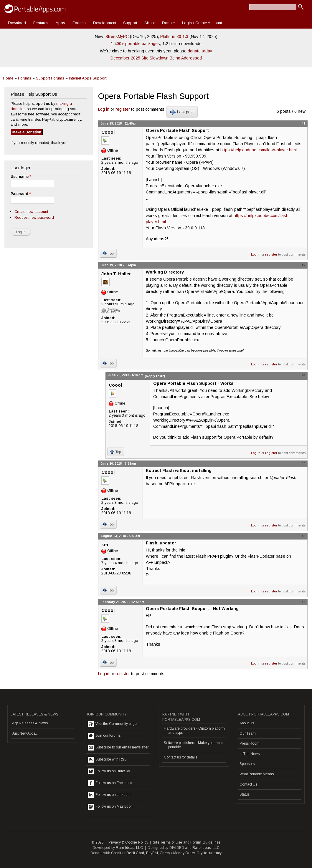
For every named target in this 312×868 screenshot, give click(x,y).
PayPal (152, 853)
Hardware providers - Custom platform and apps (194, 730)
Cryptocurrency (209, 853)
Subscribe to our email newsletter (118, 748)
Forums (79, 23)
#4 (303, 463)
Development (105, 23)
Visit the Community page (112, 724)
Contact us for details (181, 757)
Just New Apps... (25, 733)
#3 (303, 375)
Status (245, 794)
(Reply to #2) (155, 376)
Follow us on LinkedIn (109, 795)
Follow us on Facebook (110, 783)
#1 (303, 123)
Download (17, 23)
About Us (247, 723)
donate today (200, 51)
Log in (104, 109)
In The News (250, 754)
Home (8, 78)
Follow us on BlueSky (109, 771)
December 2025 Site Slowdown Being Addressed (156, 58)
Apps (60, 23)
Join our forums (104, 736)
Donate (168, 23)
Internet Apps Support (88, 78)
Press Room (250, 743)
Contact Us (248, 784)
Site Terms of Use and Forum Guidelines (187, 842)
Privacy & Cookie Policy (128, 842)
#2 (303, 265)
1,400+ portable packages (135, 44)
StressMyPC (117, 37)
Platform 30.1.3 (174, 37)
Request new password (34, 217)
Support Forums (50, 78)
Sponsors (247, 764)
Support (130, 23)
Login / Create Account (202, 23)
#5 (303, 536)
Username (21, 177)
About (150, 23)
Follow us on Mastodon (110, 807)
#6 (303, 602)
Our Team (248, 733)
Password (21, 194)
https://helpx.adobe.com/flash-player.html (259, 150)
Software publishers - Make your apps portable (193, 745)
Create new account (31, 212)
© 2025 (98, 842)
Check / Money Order (177, 853)
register (123, 109)
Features (41, 23)
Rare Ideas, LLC (129, 848)
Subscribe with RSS (107, 760)
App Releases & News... (31, 723)
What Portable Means (257, 774)
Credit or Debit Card (128, 853)
